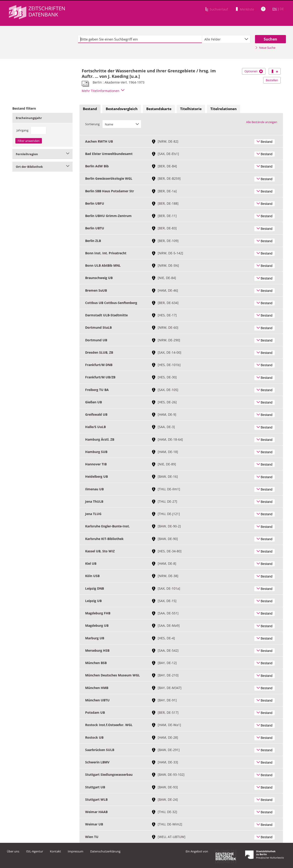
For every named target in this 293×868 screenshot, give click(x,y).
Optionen (254, 71)
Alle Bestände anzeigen (262, 122)
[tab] (90, 109)
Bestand (90, 109)
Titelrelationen (224, 109)
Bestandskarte (159, 109)
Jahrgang (22, 130)
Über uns (13, 851)
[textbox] (140, 39)
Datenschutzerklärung (105, 851)
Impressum (76, 851)
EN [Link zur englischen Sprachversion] (275, 9)
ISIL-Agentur (35, 851)
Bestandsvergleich (122, 109)
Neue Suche (265, 48)
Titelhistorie (191, 109)
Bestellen (272, 80)
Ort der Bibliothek (42, 167)
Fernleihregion (42, 154)
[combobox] (226, 39)
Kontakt (55, 851)
